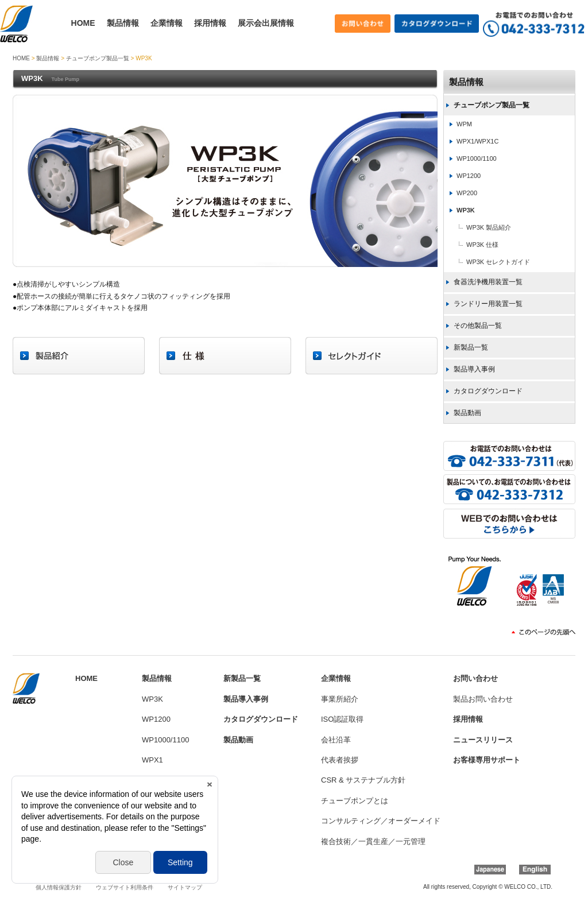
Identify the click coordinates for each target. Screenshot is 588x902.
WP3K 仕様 (482, 245)
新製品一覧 (471, 347)
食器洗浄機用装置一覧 (488, 282)
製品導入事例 (474, 369)
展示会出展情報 (266, 23)
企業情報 (167, 23)
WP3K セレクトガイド (498, 262)
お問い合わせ (475, 678)
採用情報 (210, 23)
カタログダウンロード (488, 391)
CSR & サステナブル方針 (363, 780)
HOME (83, 23)
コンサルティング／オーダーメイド (381, 821)
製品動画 (467, 413)
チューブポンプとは (355, 801)
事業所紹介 (340, 699)
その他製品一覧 (478, 326)
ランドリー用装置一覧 (488, 304)
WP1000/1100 (477, 158)
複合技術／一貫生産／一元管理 (373, 841)
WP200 (467, 193)
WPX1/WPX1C (477, 141)
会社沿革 (336, 740)
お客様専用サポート (487, 760)
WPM (464, 124)
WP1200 (469, 176)
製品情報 (123, 23)
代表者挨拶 (340, 760)
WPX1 (152, 760)
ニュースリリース (483, 740)
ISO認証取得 (342, 719)
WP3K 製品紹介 (489, 227)
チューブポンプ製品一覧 (98, 58)
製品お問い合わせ (483, 699)
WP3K (466, 210)
